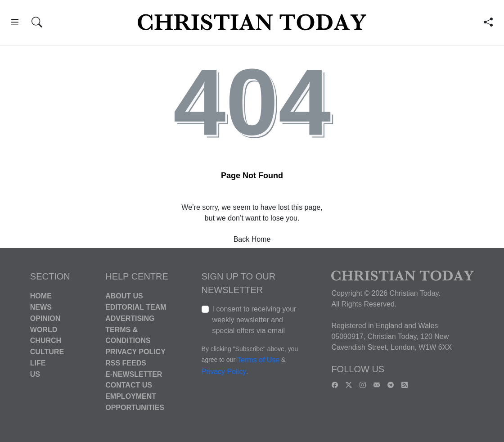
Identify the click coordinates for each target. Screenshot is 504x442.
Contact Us (129, 385)
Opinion (45, 318)
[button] (15, 24)
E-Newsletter (134, 374)
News (41, 307)
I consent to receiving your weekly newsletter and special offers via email (254, 320)
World (44, 329)
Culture (47, 352)
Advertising (130, 318)
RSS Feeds (126, 363)
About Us (124, 296)
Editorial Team (136, 307)
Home (41, 296)
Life (38, 363)
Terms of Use (258, 360)
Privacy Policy (135, 352)
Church (46, 341)
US (35, 374)
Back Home (252, 239)
